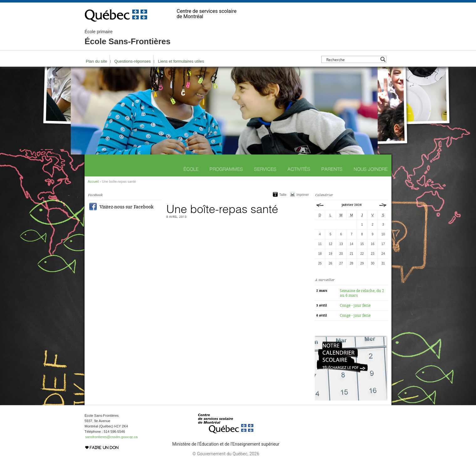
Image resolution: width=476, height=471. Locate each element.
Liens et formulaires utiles (181, 61)
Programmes (226, 169)
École (191, 169)
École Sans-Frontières (128, 38)
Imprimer (303, 195)
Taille (283, 195)
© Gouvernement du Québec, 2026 (226, 454)
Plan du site (96, 61)
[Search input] (352, 59)
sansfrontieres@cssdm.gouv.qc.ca (111, 437)
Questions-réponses (132, 61)
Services (265, 169)
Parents (332, 169)
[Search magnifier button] (383, 59)
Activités (299, 169)
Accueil (93, 181)
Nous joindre (371, 169)
